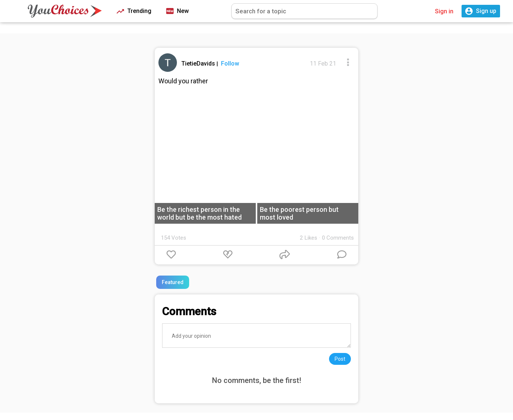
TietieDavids (199, 64)
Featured (173, 282)
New (177, 11)
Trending (134, 11)
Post (340, 359)
